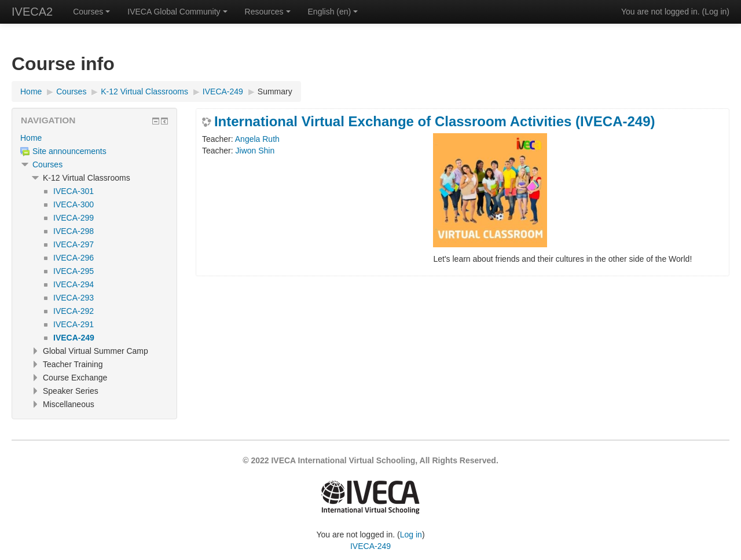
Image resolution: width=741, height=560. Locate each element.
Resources (268, 12)
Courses (91, 12)
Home (31, 138)
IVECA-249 (370, 546)
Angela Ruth (257, 139)
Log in (716, 12)
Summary (275, 91)
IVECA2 (32, 12)
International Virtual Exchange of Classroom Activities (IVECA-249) (435, 122)
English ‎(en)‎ (333, 12)
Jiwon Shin (255, 151)
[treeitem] (94, 138)
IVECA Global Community (177, 12)
